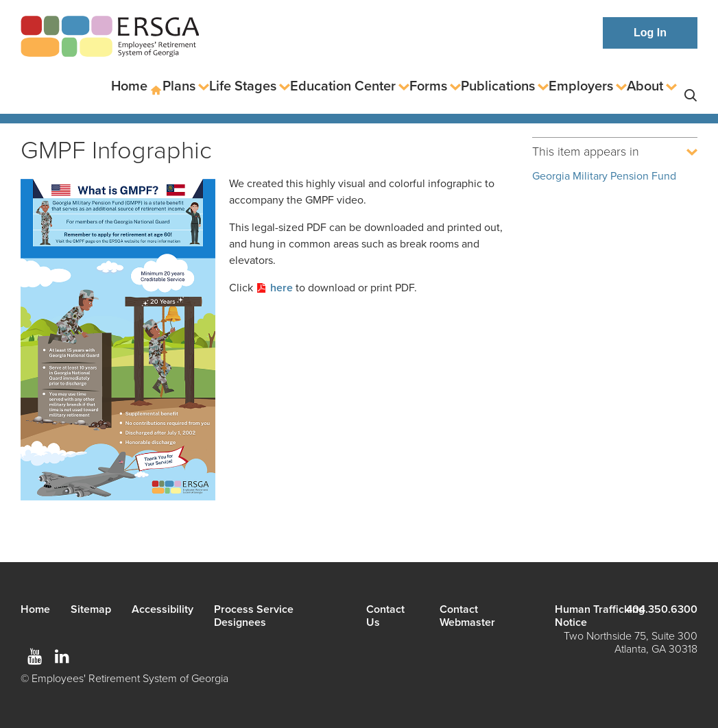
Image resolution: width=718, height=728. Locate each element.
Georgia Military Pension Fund (604, 176)
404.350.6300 (662, 609)
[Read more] (118, 342)
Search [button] (691, 87)
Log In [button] (650, 33)
